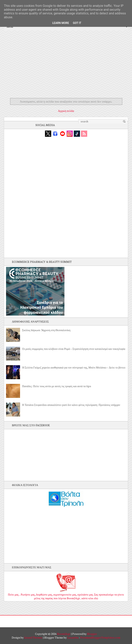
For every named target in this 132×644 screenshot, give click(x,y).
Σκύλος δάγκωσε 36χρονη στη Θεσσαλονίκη (46, 330)
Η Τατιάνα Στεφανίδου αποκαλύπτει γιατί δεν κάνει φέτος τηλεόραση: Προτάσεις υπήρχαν (71, 405)
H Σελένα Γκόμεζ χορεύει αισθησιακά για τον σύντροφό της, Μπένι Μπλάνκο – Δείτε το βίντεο (74, 367)
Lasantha (73, 637)
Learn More (61, 23)
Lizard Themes (33, 637)
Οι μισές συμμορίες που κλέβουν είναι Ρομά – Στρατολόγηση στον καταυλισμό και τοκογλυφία (74, 349)
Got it (77, 23)
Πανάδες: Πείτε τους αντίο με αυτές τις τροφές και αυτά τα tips (57, 386)
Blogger (92, 634)
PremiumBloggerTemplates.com (100, 637)
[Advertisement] (66, 68)
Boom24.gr (64, 634)
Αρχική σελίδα (66, 111)
